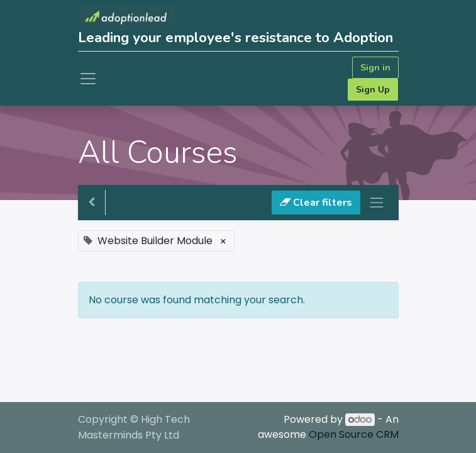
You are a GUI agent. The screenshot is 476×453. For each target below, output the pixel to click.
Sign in (375, 68)
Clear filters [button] (316, 203)
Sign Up (373, 90)
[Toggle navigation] (377, 203)
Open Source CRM (354, 434)
